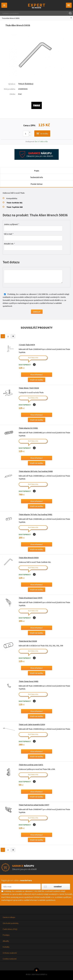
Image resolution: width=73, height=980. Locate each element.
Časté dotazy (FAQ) (10, 929)
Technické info (37, 177)
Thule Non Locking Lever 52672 (31, 765)
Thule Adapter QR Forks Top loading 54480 (36, 471)
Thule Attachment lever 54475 (31, 598)
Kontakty (6, 947)
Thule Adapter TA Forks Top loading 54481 (35, 515)
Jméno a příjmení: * (12, 224)
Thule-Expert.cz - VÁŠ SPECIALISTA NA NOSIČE (36, 6)
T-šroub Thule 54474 (27, 345)
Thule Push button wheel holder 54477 (34, 805)
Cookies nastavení (10, 959)
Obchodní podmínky (11, 923)
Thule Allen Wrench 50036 (29, 558)
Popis (37, 171)
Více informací (36, 375)
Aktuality (6, 941)
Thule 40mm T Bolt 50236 (29, 388)
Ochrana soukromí (10, 953)
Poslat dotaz (37, 184)
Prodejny (6, 935)
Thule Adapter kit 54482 (28, 428)
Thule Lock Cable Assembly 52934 (32, 725)
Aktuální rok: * (9, 244)
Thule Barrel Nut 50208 (28, 641)
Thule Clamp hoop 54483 (29, 681)
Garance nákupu (9, 917)
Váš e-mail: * (9, 234)
